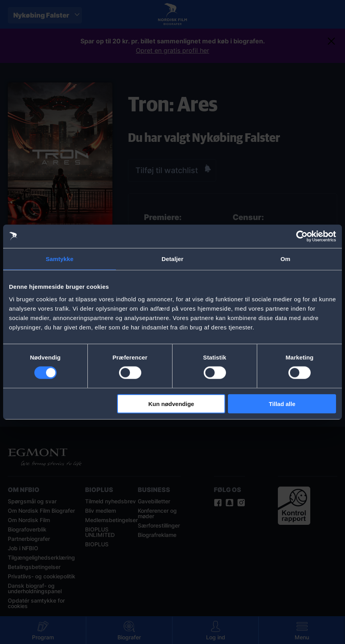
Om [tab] (285, 259)
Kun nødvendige (171, 403)
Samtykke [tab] (60, 259)
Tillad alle (282, 403)
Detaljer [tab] (172, 259)
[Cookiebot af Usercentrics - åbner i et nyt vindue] (302, 236)
